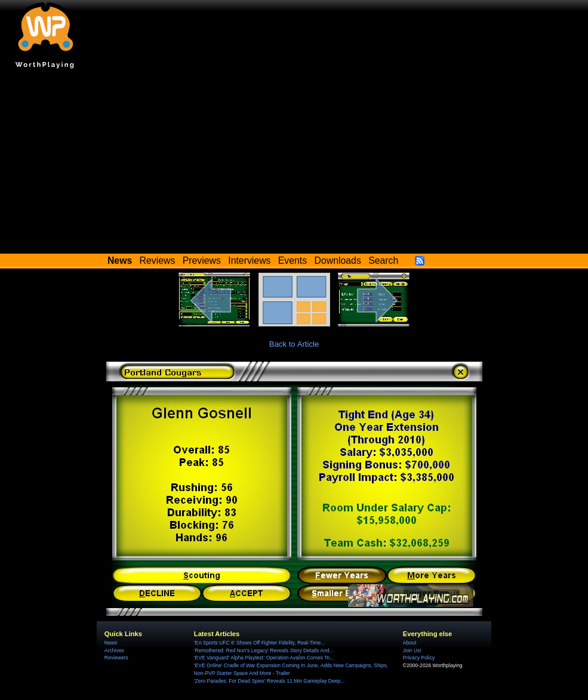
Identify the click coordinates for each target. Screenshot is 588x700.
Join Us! (412, 650)
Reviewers (116, 658)
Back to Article (294, 344)
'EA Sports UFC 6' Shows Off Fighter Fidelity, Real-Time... (260, 643)
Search (383, 260)
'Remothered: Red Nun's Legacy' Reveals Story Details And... (264, 650)
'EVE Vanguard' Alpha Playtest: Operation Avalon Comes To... (264, 658)
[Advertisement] (294, 164)
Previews (202, 260)
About (410, 643)
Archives (114, 650)
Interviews (249, 260)
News (111, 643)
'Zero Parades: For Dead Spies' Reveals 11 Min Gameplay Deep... (270, 681)
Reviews (158, 260)
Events (293, 260)
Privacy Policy (419, 658)
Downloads (338, 260)
